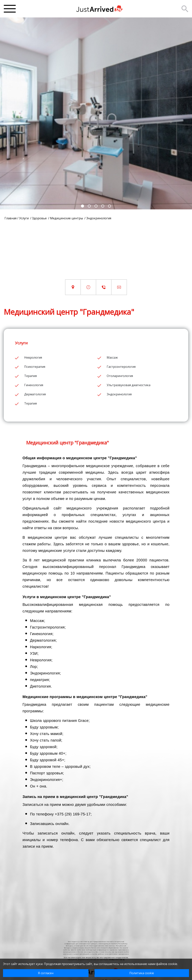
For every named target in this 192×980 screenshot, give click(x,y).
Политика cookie (142, 973)
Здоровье (40, 218)
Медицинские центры (67, 218)
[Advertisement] (96, 253)
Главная (10, 218)
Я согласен (46, 973)
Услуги (24, 218)
